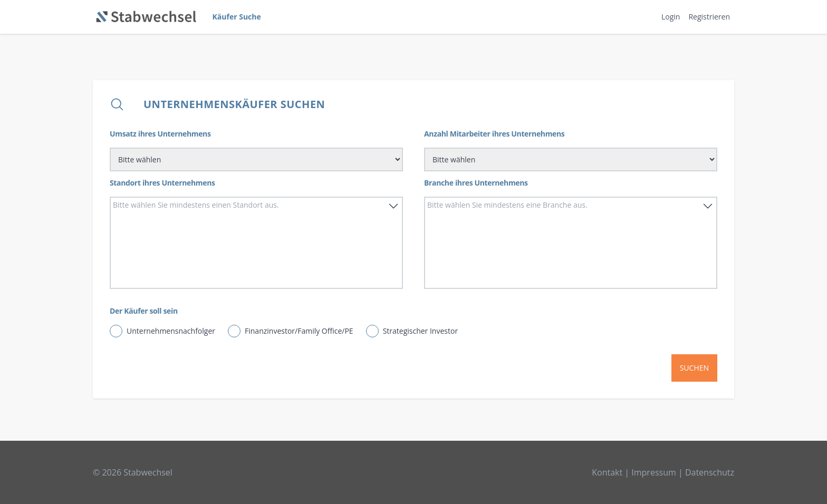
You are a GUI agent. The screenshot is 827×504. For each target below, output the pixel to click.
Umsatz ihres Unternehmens (160, 134)
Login (671, 17)
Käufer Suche (237, 17)
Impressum (653, 472)
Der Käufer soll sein (144, 311)
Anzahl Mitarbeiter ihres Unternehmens (494, 134)
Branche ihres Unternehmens (476, 183)
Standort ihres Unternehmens (162, 183)
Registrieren (709, 17)
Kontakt (607, 472)
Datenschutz (710, 472)
